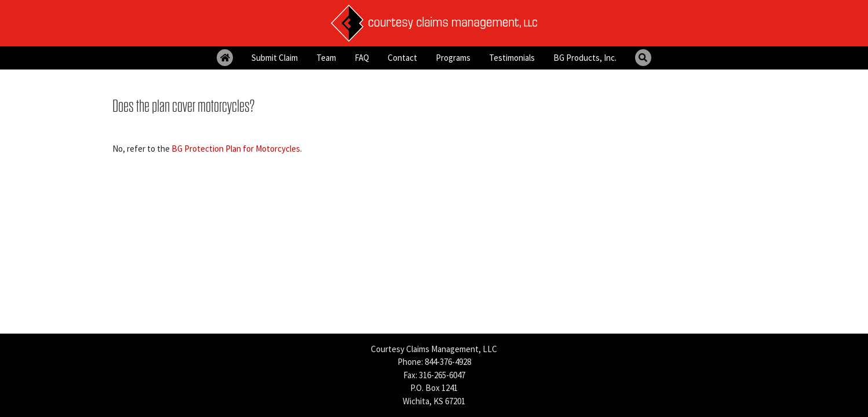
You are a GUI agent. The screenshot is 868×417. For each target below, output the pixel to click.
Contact (402, 58)
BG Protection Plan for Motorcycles (236, 149)
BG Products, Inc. (585, 58)
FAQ (362, 58)
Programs (453, 58)
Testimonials (512, 58)
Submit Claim (275, 58)
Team (326, 58)
